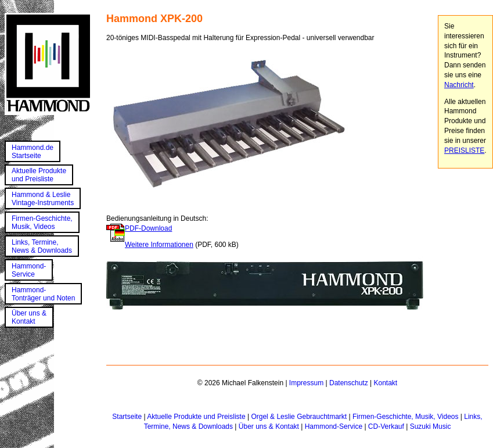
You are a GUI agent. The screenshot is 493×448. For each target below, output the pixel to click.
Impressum (306, 383)
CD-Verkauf (386, 427)
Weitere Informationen (159, 245)
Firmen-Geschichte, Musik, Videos (406, 417)
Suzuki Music (431, 427)
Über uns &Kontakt (29, 317)
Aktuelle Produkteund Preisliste (39, 175)
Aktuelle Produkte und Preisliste (196, 417)
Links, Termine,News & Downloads (42, 246)
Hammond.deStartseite (33, 152)
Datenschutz (349, 383)
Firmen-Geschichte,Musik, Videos (42, 223)
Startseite (127, 417)
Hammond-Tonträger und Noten (43, 294)
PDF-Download (148, 228)
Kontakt (385, 383)
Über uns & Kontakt (269, 427)
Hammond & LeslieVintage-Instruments (43, 199)
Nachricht (459, 85)
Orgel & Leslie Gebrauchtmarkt (299, 417)
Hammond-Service (29, 270)
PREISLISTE (464, 150)
